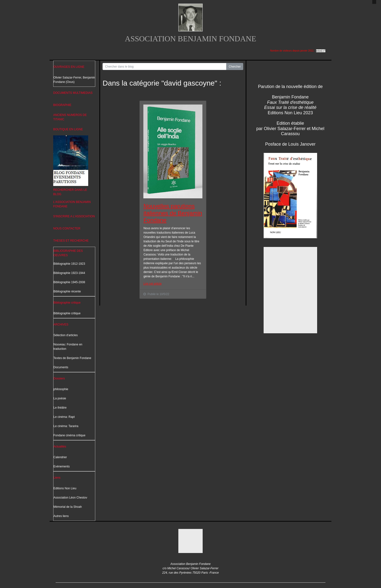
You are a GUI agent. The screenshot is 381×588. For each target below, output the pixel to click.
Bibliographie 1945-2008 (69, 282)
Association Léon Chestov (70, 498)
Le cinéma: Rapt (64, 417)
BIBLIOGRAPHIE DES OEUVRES (68, 253)
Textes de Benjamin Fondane (72, 358)
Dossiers (59, 378)
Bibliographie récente (67, 291)
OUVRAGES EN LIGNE (69, 67)
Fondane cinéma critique (69, 435)
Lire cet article (152, 284)
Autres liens (61, 516)
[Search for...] (165, 66)
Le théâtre (60, 408)
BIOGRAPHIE (62, 105)
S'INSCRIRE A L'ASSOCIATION (74, 216)
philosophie (61, 389)
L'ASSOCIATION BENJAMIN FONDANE (72, 204)
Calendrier (60, 457)
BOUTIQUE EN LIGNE (68, 129)
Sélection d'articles (66, 335)
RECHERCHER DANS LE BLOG (70, 192)
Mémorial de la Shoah (68, 507)
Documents (61, 367)
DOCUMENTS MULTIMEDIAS (73, 93)
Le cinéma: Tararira (66, 426)
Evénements (62, 466)
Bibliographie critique (67, 303)
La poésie (60, 398)
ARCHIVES (61, 325)
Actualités (60, 447)
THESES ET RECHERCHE (71, 241)
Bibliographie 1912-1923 (69, 264)
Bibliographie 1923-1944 (69, 273)
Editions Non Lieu (65, 488)
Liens (57, 478)
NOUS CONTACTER (67, 228)
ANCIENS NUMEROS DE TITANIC (70, 117)
